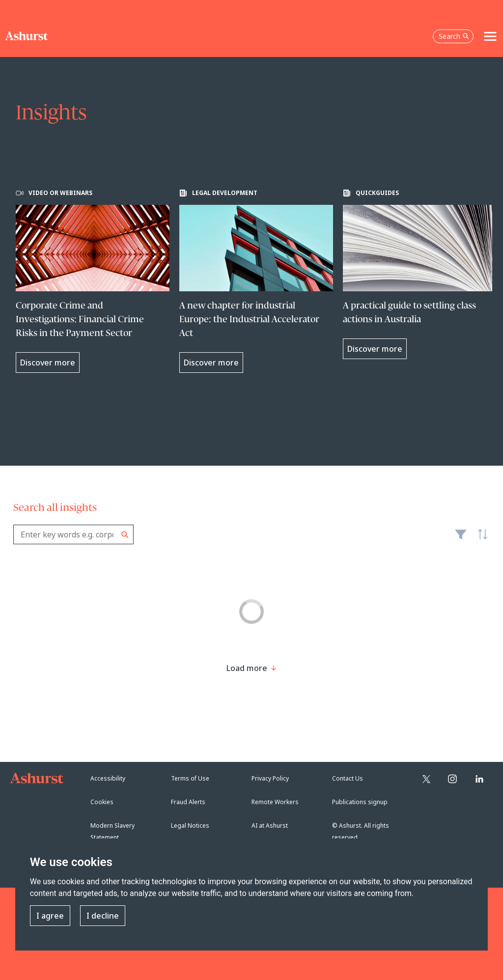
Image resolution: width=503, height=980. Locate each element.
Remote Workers (275, 802)
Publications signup (360, 802)
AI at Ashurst (270, 826)
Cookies (102, 802)
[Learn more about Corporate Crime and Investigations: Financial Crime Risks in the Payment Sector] (93, 281)
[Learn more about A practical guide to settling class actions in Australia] (420, 274)
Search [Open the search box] (454, 36)
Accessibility (108, 778)
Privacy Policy (270, 778)
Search (125, 535)
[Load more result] (247, 668)
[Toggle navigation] (490, 36)
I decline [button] (103, 916)
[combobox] (73, 534)
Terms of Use (190, 778)
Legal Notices (190, 826)
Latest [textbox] (480, 539)
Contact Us (348, 778)
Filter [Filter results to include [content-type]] (461, 538)
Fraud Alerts (188, 802)
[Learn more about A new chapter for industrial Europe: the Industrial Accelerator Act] (256, 281)
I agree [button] (50, 916)
